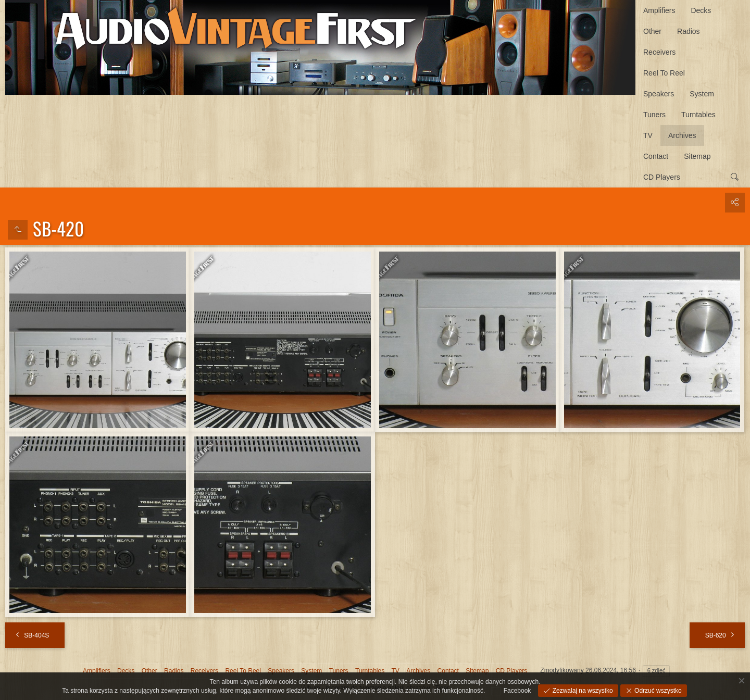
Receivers (659, 52)
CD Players (662, 177)
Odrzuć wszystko (657, 691)
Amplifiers (659, 10)
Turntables (698, 115)
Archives (682, 135)
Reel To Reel (664, 73)
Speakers (659, 94)
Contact (656, 156)
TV (648, 135)
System (702, 94)
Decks (701, 10)
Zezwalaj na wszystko (582, 691)
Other (652, 31)
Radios (689, 31)
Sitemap (697, 156)
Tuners (654, 115)
